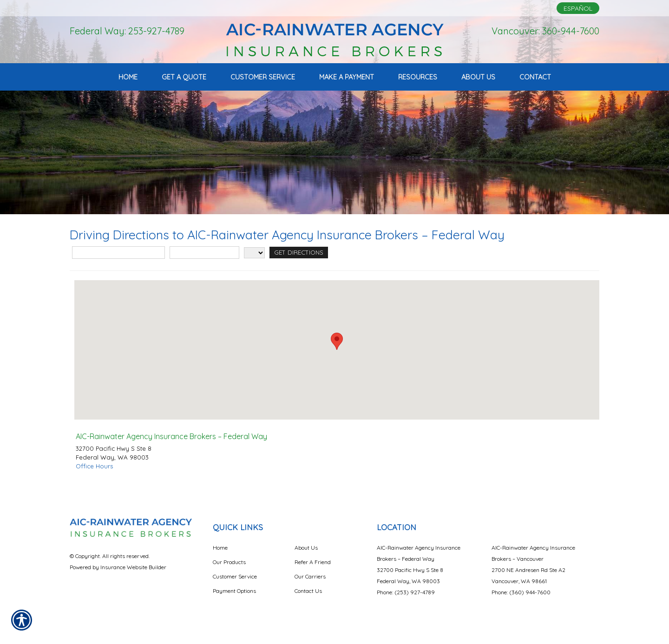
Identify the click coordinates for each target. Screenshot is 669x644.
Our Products (229, 562)
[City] (204, 253)
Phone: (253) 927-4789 (406, 592)
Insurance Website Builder (133, 567)
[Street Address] (118, 253)
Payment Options (234, 591)
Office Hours (94, 466)
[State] (254, 253)
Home (220, 548)
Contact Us (308, 591)
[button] (337, 341)
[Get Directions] (299, 253)
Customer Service (235, 576)
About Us (306, 548)
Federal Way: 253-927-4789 (127, 31)
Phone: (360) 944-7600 (521, 592)
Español (578, 8)
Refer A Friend (313, 562)
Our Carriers (310, 576)
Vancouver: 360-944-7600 (545, 31)
